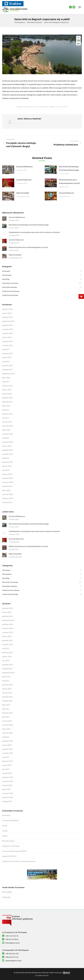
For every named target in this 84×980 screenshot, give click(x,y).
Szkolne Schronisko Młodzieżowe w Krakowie (34, 973)
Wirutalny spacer (8, 841)
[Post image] (8, 170)
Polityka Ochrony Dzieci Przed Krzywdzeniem (19, 861)
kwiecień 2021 (7, 414)
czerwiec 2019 (7, 454)
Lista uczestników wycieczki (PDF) (15, 851)
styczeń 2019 (7, 474)
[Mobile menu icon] (80, 7)
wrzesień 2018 (8, 482)
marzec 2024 (7, 337)
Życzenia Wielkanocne (24, 167)
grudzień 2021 (7, 398)
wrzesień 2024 (8, 329)
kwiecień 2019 (7, 462)
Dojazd (5, 831)
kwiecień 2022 (7, 386)
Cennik (5, 826)
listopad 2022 (7, 370)
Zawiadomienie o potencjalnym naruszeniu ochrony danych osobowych (34, 232)
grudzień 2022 (7, 366)
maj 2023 (6, 349)
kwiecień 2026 (7, 309)
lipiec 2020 (6, 430)
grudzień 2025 (7, 317)
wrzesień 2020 (8, 426)
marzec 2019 (7, 466)
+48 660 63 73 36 (12, 957)
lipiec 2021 (6, 406)
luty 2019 (6, 470)
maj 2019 (6, 458)
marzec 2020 (7, 446)
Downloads (6, 897)
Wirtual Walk (7, 892)
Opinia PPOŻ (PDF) (9, 856)
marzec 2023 (7, 357)
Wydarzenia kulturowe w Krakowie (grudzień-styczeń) (69, 181)
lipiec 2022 (6, 378)
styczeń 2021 (7, 422)
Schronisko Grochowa (11, 37)
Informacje (6, 815)
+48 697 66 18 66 (12, 939)
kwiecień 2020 (7, 442)
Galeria (5, 836)
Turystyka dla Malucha (10, 820)
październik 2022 (8, 374)
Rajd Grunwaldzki (23, 193)
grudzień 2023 (7, 341)
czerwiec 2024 (7, 333)
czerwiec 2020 (7, 434)
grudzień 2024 (7, 325)
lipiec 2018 (6, 490)
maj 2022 (6, 382)
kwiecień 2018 (7, 498)
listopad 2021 (7, 402)
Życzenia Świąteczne (24, 180)
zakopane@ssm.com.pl (13, 961)
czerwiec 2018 (7, 494)
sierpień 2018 (7, 486)
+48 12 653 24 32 (12, 936)
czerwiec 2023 (7, 345)
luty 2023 (6, 361)
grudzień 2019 (7, 450)
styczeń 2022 (7, 394)
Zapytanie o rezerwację (11, 846)
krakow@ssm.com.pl (12, 943)
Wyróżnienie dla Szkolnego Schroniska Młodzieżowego (69, 168)
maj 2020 (6, 438)
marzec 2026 (7, 313)
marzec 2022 (7, 390)
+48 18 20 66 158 (12, 954)
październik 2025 (8, 321)
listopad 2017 (7, 502)
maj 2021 (6, 410)
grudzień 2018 (7, 478)
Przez (47, 107)
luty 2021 (6, 418)
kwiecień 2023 (7, 353)
